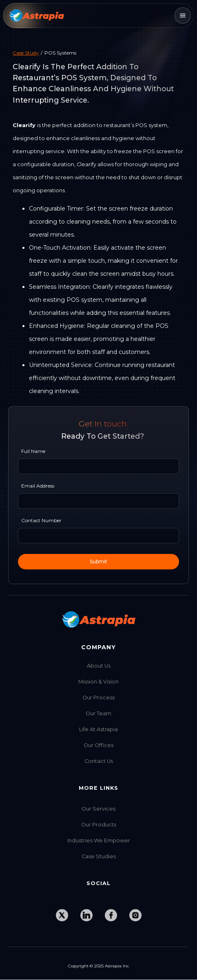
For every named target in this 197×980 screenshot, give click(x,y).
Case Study (26, 53)
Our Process (98, 698)
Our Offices (98, 745)
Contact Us (99, 761)
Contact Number (41, 520)
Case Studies (99, 856)
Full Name (33, 451)
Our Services (98, 809)
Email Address (38, 486)
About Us (99, 666)
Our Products (99, 825)
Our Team (98, 713)
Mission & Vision (98, 682)
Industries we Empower (99, 840)
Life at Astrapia (98, 729)
